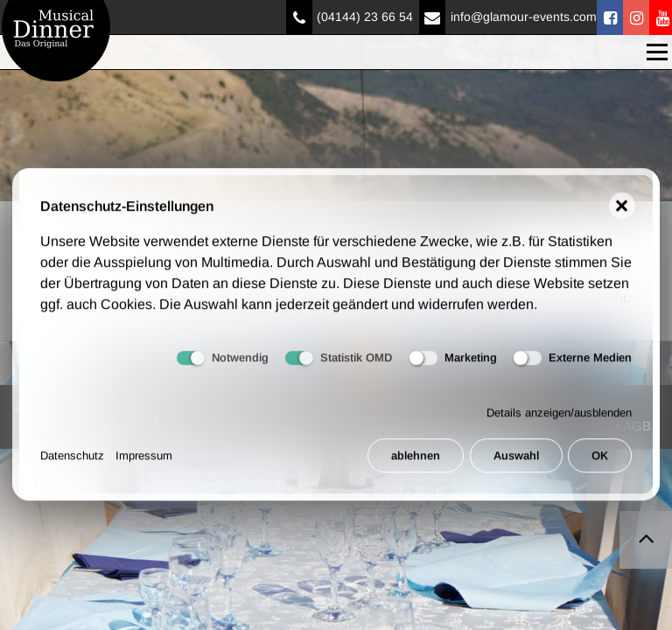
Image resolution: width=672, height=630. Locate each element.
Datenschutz (72, 464)
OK (600, 464)
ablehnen (416, 464)
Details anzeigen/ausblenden (559, 421)
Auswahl (516, 464)
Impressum (144, 464)
